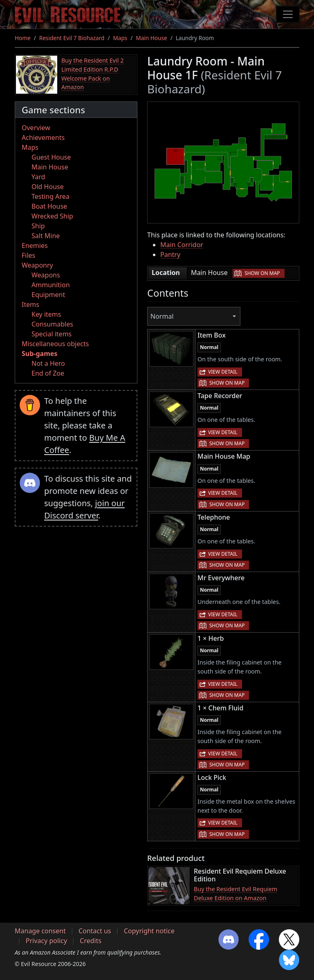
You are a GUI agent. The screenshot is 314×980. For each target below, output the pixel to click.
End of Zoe (48, 373)
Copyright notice (149, 931)
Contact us (95, 931)
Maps (120, 38)
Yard (38, 177)
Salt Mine (46, 236)
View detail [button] (223, 372)
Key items (46, 314)
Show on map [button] (262, 273)
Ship (38, 226)
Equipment (48, 295)
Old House (48, 187)
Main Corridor (182, 245)
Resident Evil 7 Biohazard (72, 38)
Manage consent (40, 931)
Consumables (52, 324)
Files (28, 255)
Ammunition (51, 285)
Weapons (46, 275)
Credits (91, 941)
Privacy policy (46, 941)
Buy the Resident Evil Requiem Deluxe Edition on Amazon (235, 893)
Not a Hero (48, 363)
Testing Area (50, 196)
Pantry (170, 255)
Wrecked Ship (52, 216)
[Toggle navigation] (288, 14)
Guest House (51, 157)
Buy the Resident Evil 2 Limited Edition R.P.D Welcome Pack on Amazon (92, 74)
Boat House (49, 206)
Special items (52, 334)
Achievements (43, 137)
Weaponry (37, 265)
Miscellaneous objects (55, 344)
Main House (151, 38)
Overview (36, 128)
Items (30, 304)
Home (23, 38)
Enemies (35, 246)
